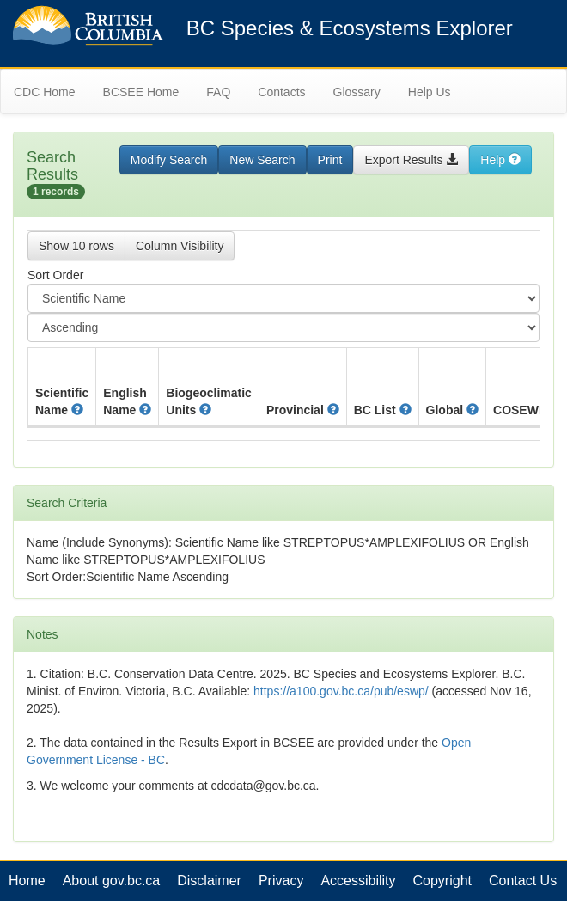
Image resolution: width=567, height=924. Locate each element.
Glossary (357, 92)
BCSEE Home (141, 92)
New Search (262, 160)
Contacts (281, 92)
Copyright (442, 881)
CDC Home (45, 92)
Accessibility (358, 881)
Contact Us (523, 881)
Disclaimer (209, 881)
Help (500, 160)
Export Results (411, 160)
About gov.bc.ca (112, 881)
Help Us (430, 92)
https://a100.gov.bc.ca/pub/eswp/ (341, 691)
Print (330, 160)
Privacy (281, 881)
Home (27, 881)
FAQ (218, 92)
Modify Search (169, 160)
